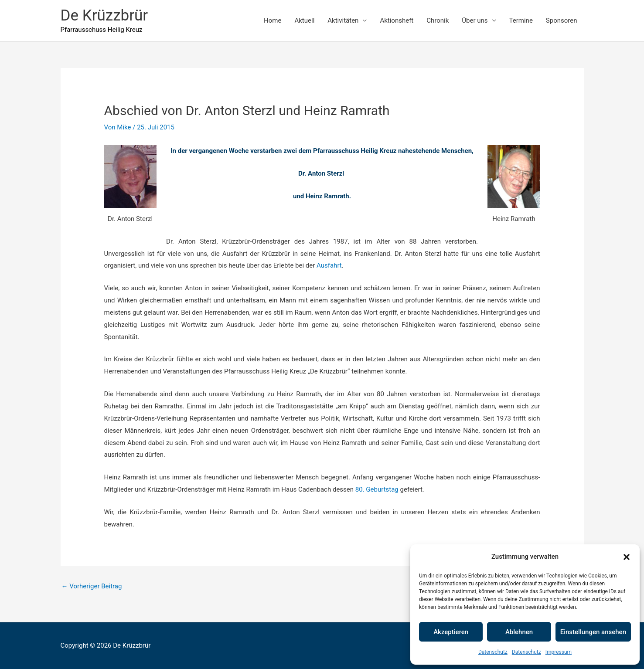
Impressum (559, 652)
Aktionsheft (397, 20)
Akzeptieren (451, 632)
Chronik (438, 20)
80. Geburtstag (377, 489)
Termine (521, 20)
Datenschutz (493, 652)
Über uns (475, 20)
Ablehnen (519, 632)
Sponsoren (562, 20)
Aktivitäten (343, 20)
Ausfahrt (329, 265)
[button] (627, 557)
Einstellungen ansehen (593, 632)
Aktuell (304, 20)
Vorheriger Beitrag (92, 586)
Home (273, 20)
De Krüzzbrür (104, 15)
